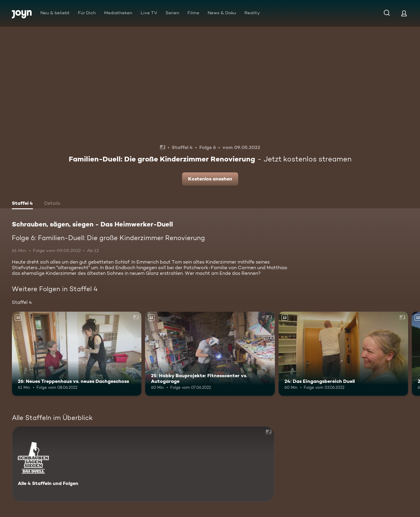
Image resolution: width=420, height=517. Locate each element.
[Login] (404, 13)
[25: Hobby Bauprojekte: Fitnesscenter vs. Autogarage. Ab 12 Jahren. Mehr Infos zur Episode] (210, 354)
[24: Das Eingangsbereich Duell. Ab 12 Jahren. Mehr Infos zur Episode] (343, 354)
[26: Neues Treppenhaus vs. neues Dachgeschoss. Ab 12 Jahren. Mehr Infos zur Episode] (77, 354)
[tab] (22, 204)
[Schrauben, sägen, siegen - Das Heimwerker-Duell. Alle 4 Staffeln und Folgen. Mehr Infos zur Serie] (143, 464)
